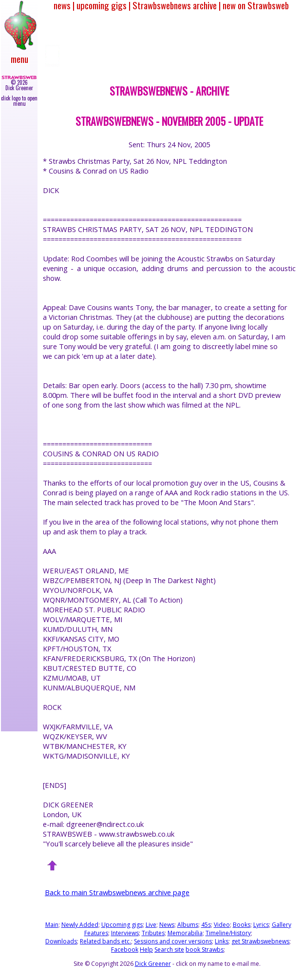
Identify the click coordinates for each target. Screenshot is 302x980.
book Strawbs (205, 950)
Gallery (282, 925)
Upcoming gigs (122, 925)
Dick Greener (153, 964)
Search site (169, 950)
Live (151, 925)
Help (146, 950)
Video (222, 925)
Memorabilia (185, 933)
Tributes (153, 933)
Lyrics (261, 925)
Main (52, 925)
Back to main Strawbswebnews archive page (117, 892)
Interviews (125, 933)
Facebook (125, 950)
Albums (188, 925)
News (167, 925)
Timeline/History (228, 933)
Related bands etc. (105, 941)
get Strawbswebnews (260, 941)
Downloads (61, 941)
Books (242, 925)
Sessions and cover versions (173, 941)
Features (96, 933)
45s (206, 925)
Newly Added (80, 925)
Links (222, 941)
